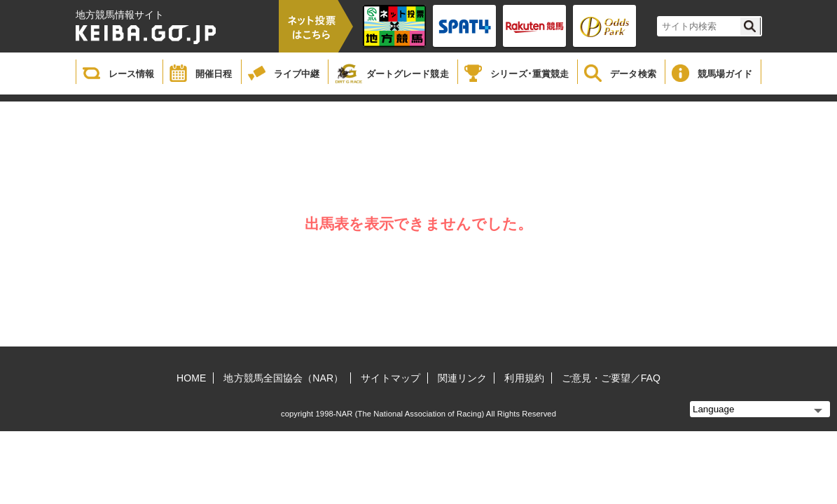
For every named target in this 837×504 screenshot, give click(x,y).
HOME (191, 378)
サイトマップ (390, 378)
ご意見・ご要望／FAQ (611, 378)
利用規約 (524, 378)
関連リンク (463, 378)
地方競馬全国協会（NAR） (283, 378)
